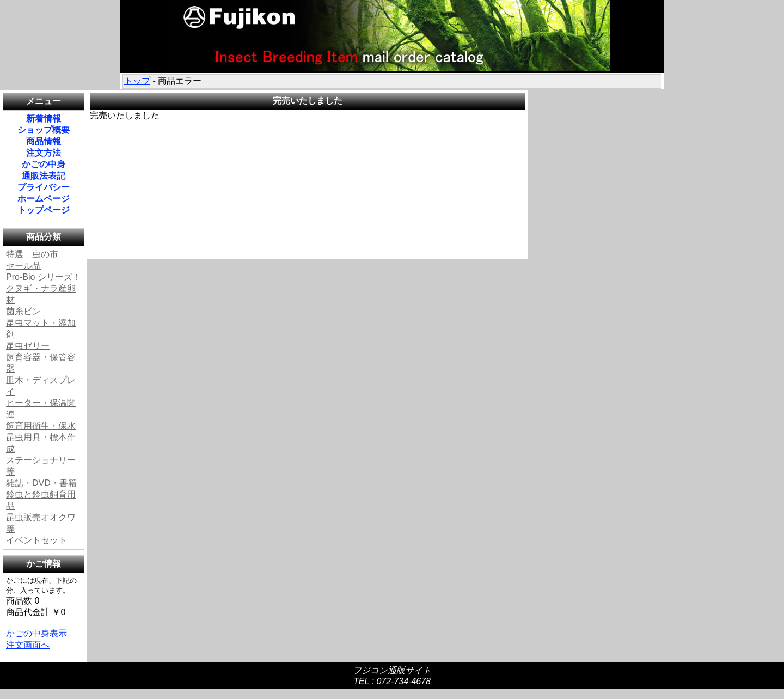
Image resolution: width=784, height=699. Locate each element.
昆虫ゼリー (28, 346)
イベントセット (36, 540)
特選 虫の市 (32, 254)
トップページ (44, 210)
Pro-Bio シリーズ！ (44, 277)
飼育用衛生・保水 (41, 426)
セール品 (23, 266)
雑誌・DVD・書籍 (41, 483)
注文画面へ (28, 645)
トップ (137, 81)
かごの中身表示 (36, 633)
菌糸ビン (23, 311)
